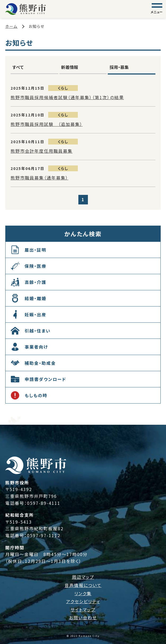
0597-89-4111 (44, 503)
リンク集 (83, 593)
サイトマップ (83, 610)
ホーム (11, 26)
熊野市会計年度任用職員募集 (42, 151)
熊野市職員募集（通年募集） (39, 178)
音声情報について (83, 585)
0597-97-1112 (44, 535)
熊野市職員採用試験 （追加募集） (47, 124)
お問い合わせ (83, 617)
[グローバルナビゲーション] (157, 9)
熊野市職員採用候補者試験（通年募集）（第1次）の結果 (67, 97)
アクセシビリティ (83, 601)
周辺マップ (83, 577)
